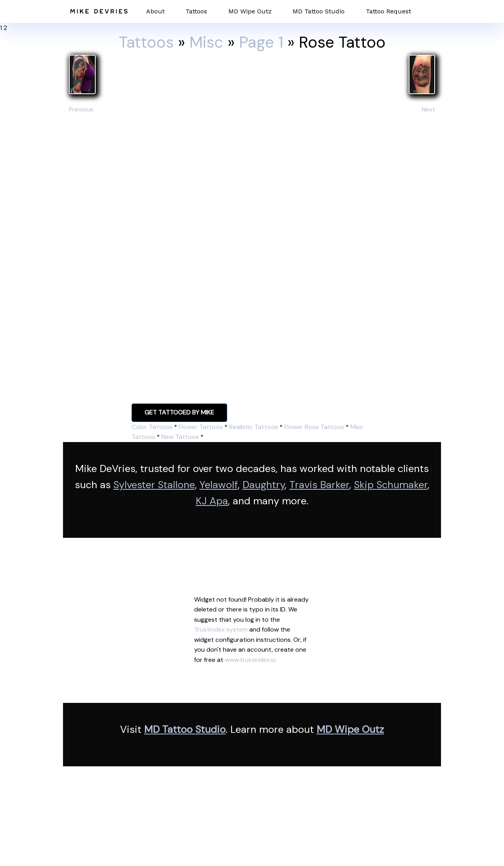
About (155, 11)
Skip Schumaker (391, 485)
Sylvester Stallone (154, 485)
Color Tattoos (152, 427)
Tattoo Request (388, 11)
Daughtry (264, 485)
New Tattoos (180, 437)
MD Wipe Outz (250, 11)
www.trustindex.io (250, 660)
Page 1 (261, 42)
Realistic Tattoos (254, 427)
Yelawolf (219, 485)
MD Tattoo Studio (319, 11)
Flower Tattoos (201, 427)
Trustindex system (221, 629)
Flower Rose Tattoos (314, 427)
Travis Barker (319, 485)
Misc (206, 42)
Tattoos (196, 11)
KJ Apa (212, 501)
